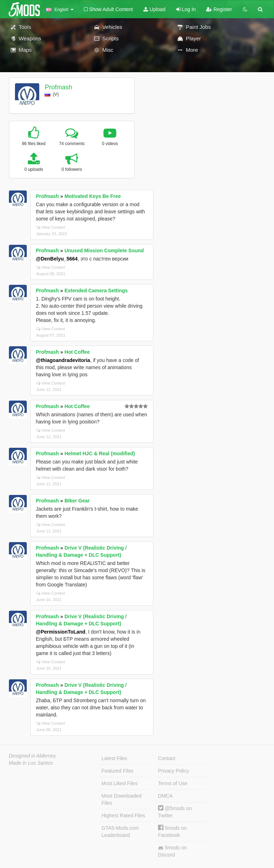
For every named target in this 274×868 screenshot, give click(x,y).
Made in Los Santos (31, 763)
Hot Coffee (77, 352)
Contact (167, 758)
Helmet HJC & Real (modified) (100, 453)
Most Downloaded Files (122, 799)
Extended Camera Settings (96, 291)
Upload (154, 9)
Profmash (58, 87)
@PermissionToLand (61, 632)
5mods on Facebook (172, 831)
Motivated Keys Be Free (93, 196)
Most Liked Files (120, 783)
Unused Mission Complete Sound (104, 251)
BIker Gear (77, 501)
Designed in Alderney (33, 756)
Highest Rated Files (123, 815)
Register (219, 9)
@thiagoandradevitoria (63, 360)
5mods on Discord (172, 851)
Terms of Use (173, 783)
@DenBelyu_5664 (57, 259)
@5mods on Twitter (175, 812)
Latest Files (115, 758)
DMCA (165, 796)
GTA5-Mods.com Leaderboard (120, 832)
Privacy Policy (174, 771)
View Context (51, 227)
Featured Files (118, 771)
